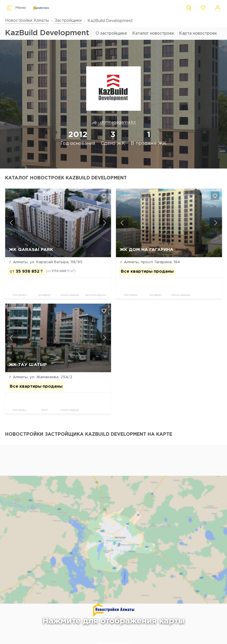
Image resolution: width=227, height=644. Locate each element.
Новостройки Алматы (27, 21)
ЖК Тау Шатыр (28, 365)
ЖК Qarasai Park (31, 250)
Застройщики (68, 21)
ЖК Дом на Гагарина (146, 250)
